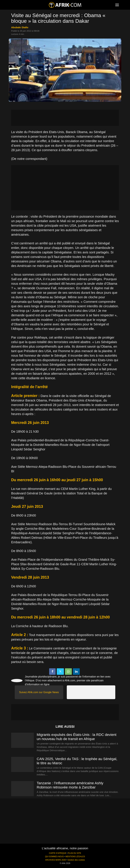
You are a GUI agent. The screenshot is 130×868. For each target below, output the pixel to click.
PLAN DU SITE (74, 853)
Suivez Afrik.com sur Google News (39, 692)
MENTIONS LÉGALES (75, 857)
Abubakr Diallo (20, 27)
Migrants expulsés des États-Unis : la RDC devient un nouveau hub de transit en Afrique (77, 737)
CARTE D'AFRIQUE (57, 853)
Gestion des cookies (76, 860)
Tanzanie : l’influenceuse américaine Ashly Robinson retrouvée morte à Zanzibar (70, 785)
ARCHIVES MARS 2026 (55, 860)
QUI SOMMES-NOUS (54, 857)
